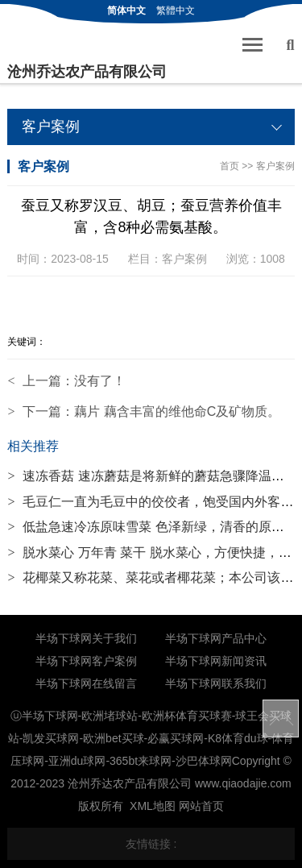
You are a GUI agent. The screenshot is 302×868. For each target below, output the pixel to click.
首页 (230, 166)
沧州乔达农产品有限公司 (87, 72)
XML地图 (153, 806)
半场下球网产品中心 (216, 638)
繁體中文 (176, 10)
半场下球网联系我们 (216, 683)
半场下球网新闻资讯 (216, 661)
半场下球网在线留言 (86, 683)
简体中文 (126, 10)
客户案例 (275, 166)
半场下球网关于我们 (86, 638)
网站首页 (201, 806)
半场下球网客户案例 (86, 661)
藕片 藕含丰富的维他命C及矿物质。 (177, 411)
